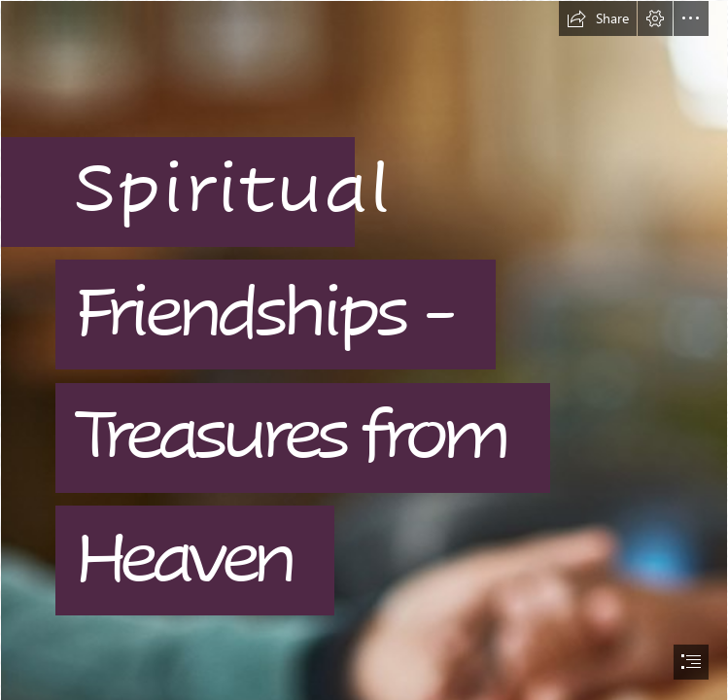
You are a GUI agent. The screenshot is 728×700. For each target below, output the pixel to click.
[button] (598, 18)
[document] (364, 350)
